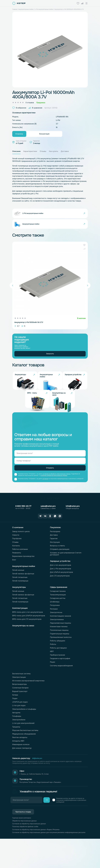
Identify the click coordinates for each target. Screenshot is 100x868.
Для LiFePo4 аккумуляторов (61, 594)
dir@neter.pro (38, 781)
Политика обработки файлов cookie (27, 853)
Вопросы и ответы (57, 568)
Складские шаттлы (58, 620)
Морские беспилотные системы (25, 752)
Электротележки (57, 642)
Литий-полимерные (20, 603)
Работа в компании (20, 571)
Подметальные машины (60, 656)
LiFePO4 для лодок (20, 724)
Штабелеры (55, 624)
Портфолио (17, 561)
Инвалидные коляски (21, 767)
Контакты (16, 568)
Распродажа (55, 554)
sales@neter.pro (48, 529)
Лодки (15, 721)
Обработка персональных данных (26, 847)
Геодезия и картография (60, 681)
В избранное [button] (19, 108)
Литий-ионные (18, 592)
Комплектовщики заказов (60, 638)
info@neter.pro (73, 529)
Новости (16, 557)
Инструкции (55, 564)
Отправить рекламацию (60, 571)
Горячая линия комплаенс (23, 844)
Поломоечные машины (59, 652)
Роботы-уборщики (57, 663)
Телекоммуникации (58, 617)
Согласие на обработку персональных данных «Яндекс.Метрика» (39, 857)
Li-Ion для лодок (19, 728)
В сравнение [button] (35, 108)
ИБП (52, 674)
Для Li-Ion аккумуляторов (61, 587)
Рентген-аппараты (20, 760)
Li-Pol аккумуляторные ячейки (44, 9)
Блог (14, 582)
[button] (84, 255)
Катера (15, 717)
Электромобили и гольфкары (24, 731)
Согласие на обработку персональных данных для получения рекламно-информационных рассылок (42, 861)
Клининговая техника (59, 649)
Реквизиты (17, 575)
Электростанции (19, 699)
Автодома (16, 735)
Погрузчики (55, 628)
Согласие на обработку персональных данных (31, 850)
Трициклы (16, 749)
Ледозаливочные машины (60, 645)
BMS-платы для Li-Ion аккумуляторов (27, 634)
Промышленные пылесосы (61, 659)
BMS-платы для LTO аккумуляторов (27, 641)
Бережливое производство (23, 578)
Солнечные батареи (20, 710)
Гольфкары (17, 738)
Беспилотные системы (21, 696)
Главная (15, 9)
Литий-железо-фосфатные (23, 596)
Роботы (53, 666)
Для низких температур (22, 770)
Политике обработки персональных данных (54, 499)
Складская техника (58, 613)
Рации (52, 684)
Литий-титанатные (20, 599)
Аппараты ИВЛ (18, 763)
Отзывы (15, 564)
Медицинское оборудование (24, 756)
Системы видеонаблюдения (61, 688)
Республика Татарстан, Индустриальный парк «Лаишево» (45, 807)
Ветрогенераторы (20, 706)
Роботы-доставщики (58, 670)
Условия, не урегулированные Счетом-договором (66, 576)
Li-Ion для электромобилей (23, 745)
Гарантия (54, 561)
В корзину (25, 134)
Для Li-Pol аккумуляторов (60, 591)
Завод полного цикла (21, 554)
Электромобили (19, 742)
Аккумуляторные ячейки (26, 9)
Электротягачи (56, 635)
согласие (45, 502)
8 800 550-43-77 (23, 529)
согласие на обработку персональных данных (56, 497)
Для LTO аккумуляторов (60, 598)
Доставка (54, 557)
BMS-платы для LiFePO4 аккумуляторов (29, 638)
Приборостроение (57, 677)
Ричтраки (54, 631)
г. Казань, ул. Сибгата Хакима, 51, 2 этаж (38, 797)
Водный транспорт (20, 713)
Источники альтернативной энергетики (28, 703)
